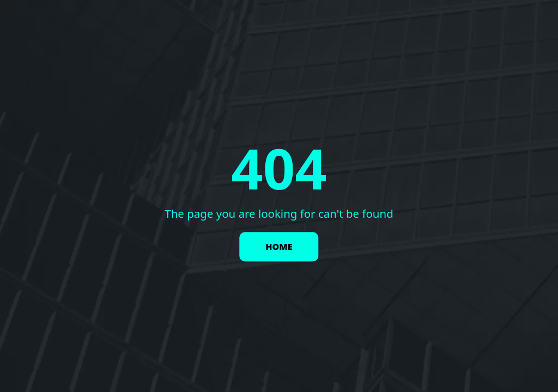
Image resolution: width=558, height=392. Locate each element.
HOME (279, 247)
